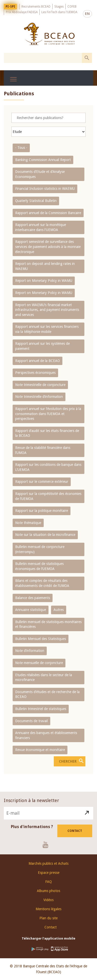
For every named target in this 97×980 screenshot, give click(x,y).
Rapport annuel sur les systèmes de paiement (42, 346)
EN (87, 14)
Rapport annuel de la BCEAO (38, 361)
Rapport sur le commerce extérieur (42, 482)
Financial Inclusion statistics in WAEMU (45, 189)
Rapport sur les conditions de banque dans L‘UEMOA (48, 467)
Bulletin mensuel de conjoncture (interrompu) (40, 549)
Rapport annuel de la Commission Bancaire (48, 213)
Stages (59, 7)
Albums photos (48, 891)
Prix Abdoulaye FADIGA (22, 12)
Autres (59, 610)
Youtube (47, 845)
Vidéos (48, 900)
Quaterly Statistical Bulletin (36, 201)
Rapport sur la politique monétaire (42, 511)
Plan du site (48, 918)
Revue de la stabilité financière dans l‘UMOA (43, 450)
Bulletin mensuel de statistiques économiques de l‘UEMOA (39, 566)
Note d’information (30, 651)
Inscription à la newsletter (31, 800)
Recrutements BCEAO (36, 7)
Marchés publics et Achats (48, 863)
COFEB (72, 7)
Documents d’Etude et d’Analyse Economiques (40, 174)
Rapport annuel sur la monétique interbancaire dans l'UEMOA (41, 227)
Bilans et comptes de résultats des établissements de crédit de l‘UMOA (42, 583)
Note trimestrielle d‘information (39, 397)
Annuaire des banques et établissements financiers (46, 735)
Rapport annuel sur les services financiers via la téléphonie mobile (47, 329)
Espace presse (49, 873)
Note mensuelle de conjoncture (39, 663)
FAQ (48, 882)
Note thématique (28, 523)
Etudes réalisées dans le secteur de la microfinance (44, 677)
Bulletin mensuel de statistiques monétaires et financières (48, 624)
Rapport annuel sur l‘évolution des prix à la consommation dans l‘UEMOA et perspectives (48, 414)
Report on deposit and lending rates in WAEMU (45, 266)
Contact (75, 831)
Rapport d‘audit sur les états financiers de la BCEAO (47, 433)
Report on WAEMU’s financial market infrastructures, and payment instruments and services (47, 310)
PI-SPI (10, 7)
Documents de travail (31, 721)
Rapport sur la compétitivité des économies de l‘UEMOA (48, 496)
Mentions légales (48, 909)
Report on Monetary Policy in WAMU (44, 281)
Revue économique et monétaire (40, 750)
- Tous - (21, 148)
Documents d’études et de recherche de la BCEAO (47, 694)
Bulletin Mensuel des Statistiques (41, 639)
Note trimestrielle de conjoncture (40, 385)
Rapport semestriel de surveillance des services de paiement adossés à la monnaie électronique (48, 247)
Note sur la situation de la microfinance (45, 535)
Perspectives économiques (35, 373)
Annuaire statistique (31, 610)
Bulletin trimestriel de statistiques (41, 709)
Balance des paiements (33, 598)
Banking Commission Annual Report (43, 160)
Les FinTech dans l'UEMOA (59, 12)
